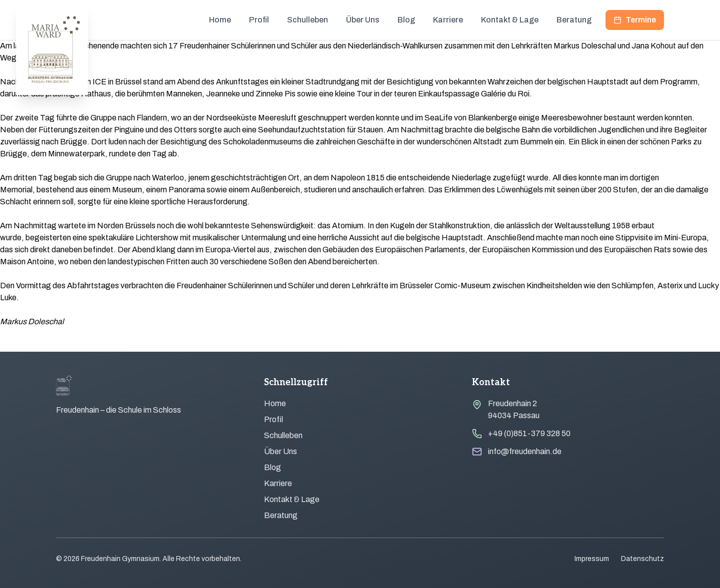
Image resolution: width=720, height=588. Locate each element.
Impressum (592, 559)
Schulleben (307, 20)
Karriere (448, 20)
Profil (259, 20)
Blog (406, 20)
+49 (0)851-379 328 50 (529, 433)
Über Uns (363, 20)
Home (220, 20)
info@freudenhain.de (525, 451)
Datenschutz (642, 559)
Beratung (574, 20)
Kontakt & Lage (510, 20)
